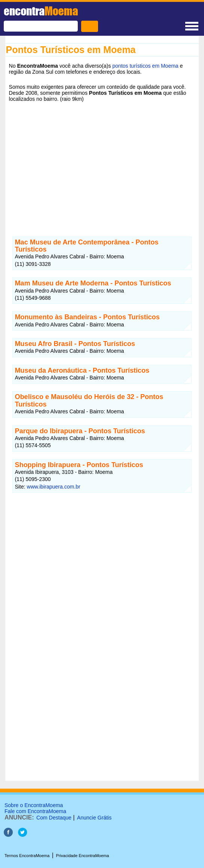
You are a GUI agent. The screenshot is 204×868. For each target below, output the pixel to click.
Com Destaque (54, 818)
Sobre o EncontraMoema (34, 805)
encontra (41, 11)
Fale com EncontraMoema (35, 811)
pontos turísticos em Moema (145, 66)
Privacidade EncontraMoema (82, 856)
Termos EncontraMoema (27, 856)
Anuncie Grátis (94, 818)
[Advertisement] (102, 164)
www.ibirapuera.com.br (53, 487)
